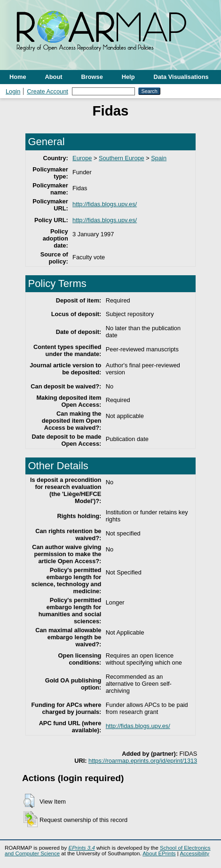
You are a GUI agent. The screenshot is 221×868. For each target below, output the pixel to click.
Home (18, 77)
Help (128, 77)
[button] (29, 801)
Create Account (47, 91)
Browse (92, 77)
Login (13, 91)
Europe (82, 158)
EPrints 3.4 (81, 848)
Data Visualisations (181, 77)
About (54, 77)
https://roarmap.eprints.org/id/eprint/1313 (143, 761)
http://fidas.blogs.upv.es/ (105, 204)
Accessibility (194, 853)
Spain (159, 158)
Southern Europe (122, 158)
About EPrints (159, 853)
